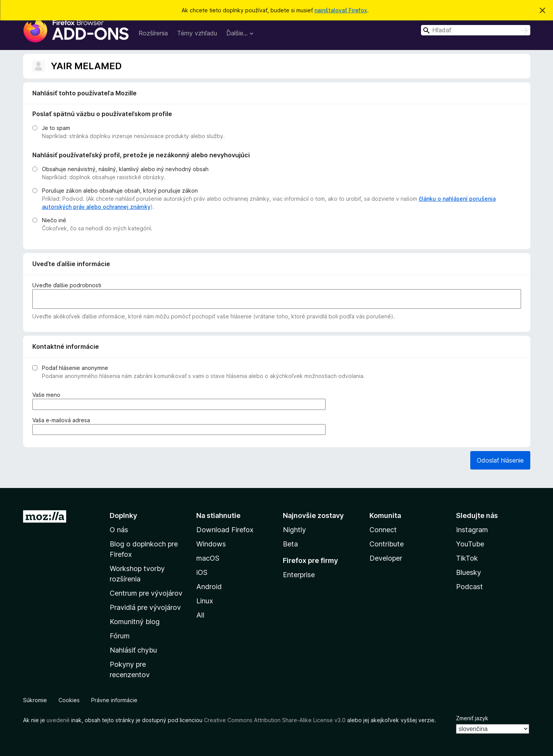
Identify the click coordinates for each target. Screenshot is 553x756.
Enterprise (299, 575)
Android (209, 587)
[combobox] (476, 30)
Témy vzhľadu (197, 33)
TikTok (467, 558)
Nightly (294, 530)
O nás (119, 530)
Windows (211, 544)
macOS (208, 558)
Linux (205, 601)
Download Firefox (225, 530)
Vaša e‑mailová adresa (63, 420)
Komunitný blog (135, 622)
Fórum (120, 636)
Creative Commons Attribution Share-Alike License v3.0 (275, 720)
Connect (383, 530)
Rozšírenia (153, 33)
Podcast (469, 587)
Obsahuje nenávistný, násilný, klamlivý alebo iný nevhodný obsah (125, 169)
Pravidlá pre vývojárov (145, 607)
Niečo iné (54, 220)
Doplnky (123, 515)
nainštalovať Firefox (341, 10)
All (200, 615)
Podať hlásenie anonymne (75, 368)
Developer (386, 558)
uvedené (58, 720)
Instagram (472, 530)
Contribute (387, 544)
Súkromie (35, 700)
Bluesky (469, 572)
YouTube (470, 544)
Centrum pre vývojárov (146, 593)
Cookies (69, 700)
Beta (290, 544)
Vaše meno (48, 395)
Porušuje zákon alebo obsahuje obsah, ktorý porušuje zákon (120, 191)
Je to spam (56, 128)
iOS (202, 572)
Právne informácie (114, 700)
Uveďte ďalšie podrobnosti (67, 285)
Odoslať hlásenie (500, 460)
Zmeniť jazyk (472, 718)
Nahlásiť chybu (133, 650)
